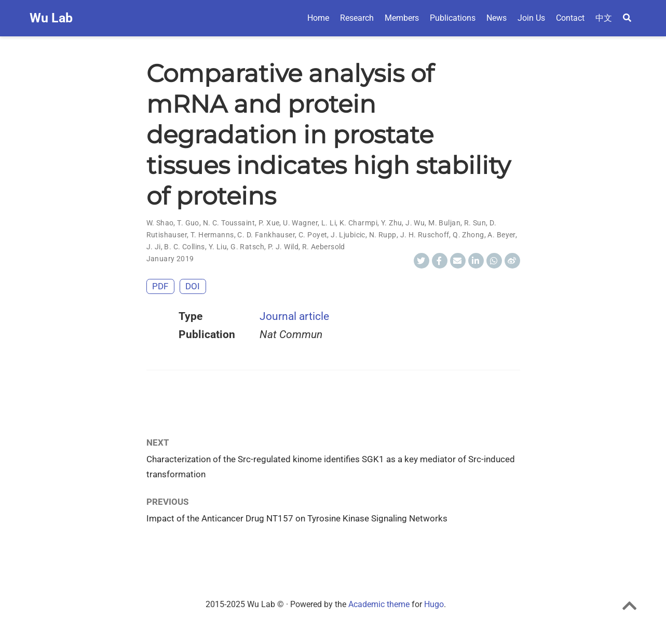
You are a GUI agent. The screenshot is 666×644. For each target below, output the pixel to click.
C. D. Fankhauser (266, 235)
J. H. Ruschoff (425, 235)
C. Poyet (313, 235)
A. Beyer (501, 235)
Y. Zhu (392, 223)
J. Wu (415, 223)
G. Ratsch (247, 247)
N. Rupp (383, 235)
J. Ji (154, 247)
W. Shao (160, 223)
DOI (193, 286)
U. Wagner (300, 223)
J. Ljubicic (348, 235)
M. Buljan (444, 223)
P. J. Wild (283, 247)
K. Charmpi (358, 223)
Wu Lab (51, 18)
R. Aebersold (324, 247)
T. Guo (188, 223)
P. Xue (269, 223)
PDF (160, 286)
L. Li (329, 223)
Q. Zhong (468, 235)
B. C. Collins (184, 247)
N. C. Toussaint (229, 223)
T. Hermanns (212, 235)
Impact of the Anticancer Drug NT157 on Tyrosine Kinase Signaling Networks (297, 518)
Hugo (434, 604)
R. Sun (475, 223)
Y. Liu (218, 247)
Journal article (294, 316)
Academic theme (379, 604)
